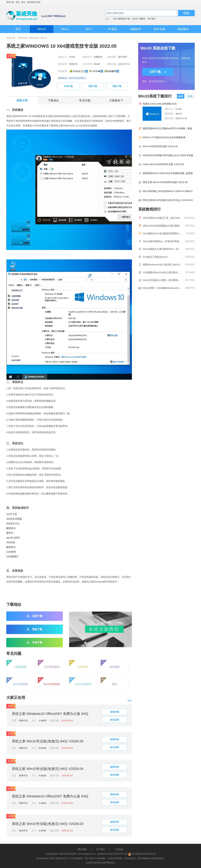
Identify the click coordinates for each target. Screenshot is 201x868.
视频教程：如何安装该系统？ (72, 78)
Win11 (65, 29)
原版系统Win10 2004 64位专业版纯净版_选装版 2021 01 (168, 173)
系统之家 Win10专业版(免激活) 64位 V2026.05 (48, 741)
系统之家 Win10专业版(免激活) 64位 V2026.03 (48, 824)
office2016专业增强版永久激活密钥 (161, 226)
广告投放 (119, 849)
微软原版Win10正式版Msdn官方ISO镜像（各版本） (167, 128)
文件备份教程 (49, 664)
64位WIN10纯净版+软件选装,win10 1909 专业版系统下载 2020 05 (168, 155)
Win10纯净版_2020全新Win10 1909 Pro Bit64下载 (168, 191)
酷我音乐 (11, 547)
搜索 (186, 13)
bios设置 (110, 664)
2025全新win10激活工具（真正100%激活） (163, 218)
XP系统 (112, 29)
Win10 (42, 29)
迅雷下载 (93, 86)
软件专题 (159, 29)
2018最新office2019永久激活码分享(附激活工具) (163, 272)
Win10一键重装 (139, 19)
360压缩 (11, 542)
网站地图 (82, 849)
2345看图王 (12, 556)
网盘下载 (117, 86)
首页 (18, 29)
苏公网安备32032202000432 (142, 854)
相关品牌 (114, 720)
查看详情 (114, 712)
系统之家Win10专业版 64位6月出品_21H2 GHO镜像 (168, 200)
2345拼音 (11, 552)
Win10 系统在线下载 (158, 48)
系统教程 (183, 29)
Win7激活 (152, 19)
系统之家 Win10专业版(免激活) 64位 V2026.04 (48, 769)
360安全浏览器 (14, 519)
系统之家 (34, 38)
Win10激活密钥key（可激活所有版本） (163, 241)
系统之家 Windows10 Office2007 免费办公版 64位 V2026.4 (50, 797)
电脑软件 (136, 29)
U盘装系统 (16, 664)
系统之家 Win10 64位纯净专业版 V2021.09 (165, 182)
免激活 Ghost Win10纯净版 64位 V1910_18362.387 (160, 104)
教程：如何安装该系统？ (154, 81)
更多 (130, 701)
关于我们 (100, 849)
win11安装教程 (80, 681)
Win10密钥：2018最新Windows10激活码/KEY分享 (163, 288)
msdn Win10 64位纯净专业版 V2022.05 (163, 164)
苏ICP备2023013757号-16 (117, 854)
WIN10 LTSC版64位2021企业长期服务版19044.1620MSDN (164, 137)
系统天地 (35, 2)
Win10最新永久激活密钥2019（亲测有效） (163, 249)
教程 (109, 681)
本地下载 (68, 86)
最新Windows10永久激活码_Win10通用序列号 (163, 265)
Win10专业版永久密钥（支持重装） (162, 280)
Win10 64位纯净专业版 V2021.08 (160, 146)
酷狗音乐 (11, 528)
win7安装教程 (17, 681)
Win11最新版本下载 (122, 19)
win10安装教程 (49, 681)
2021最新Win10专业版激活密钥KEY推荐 (163, 233)
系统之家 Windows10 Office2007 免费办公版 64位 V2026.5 (50, 714)
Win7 (89, 29)
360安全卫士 (13, 523)
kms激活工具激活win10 (155, 257)
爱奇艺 (10, 533)
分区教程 (79, 664)
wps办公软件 (13, 538)
